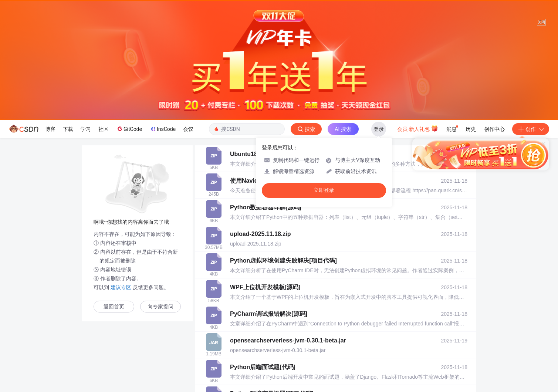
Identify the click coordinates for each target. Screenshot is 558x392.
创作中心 (494, 129)
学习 (86, 129)
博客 (50, 129)
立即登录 (324, 190)
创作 (531, 129)
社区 (104, 129)
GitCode (129, 129)
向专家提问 (160, 307)
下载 (68, 129)
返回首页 (114, 307)
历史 (471, 129)
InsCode (163, 129)
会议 (188, 129)
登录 (379, 129)
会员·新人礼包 (418, 128)
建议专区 (121, 287)
